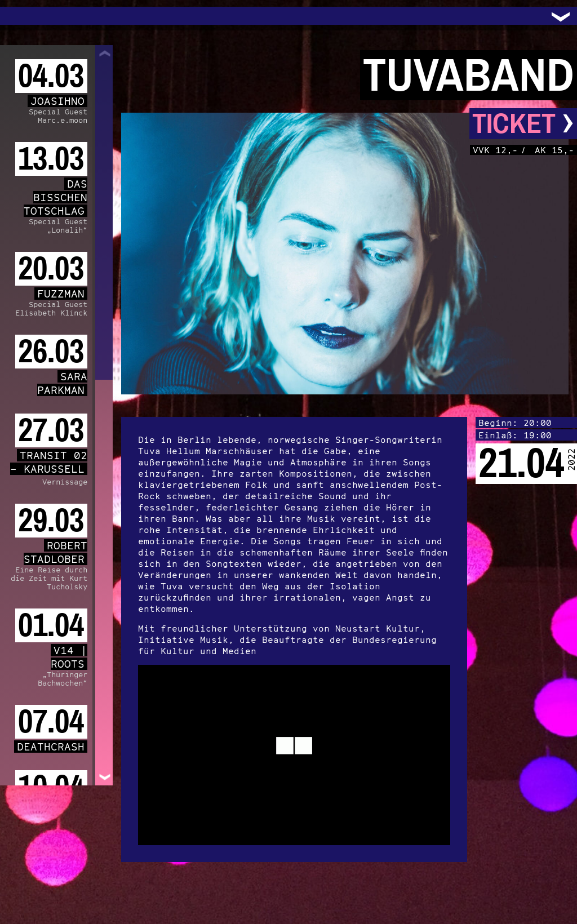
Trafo (23, 16)
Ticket (523, 124)
